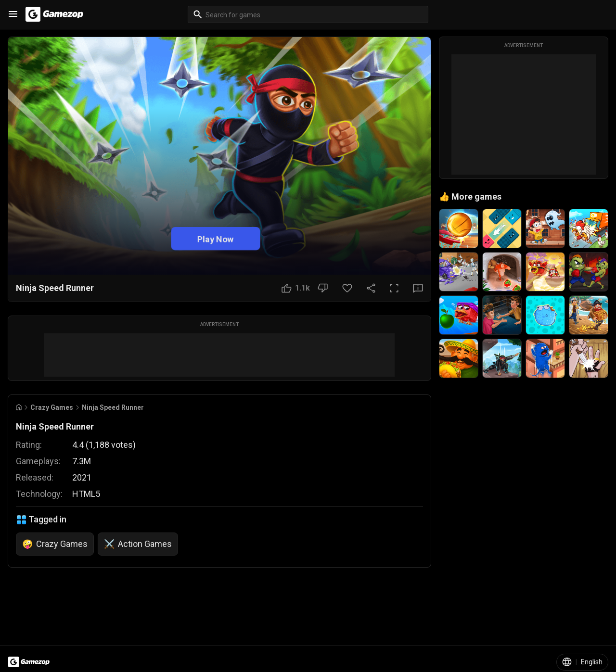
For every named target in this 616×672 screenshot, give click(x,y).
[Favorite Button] (347, 288)
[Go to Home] (19, 407)
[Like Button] (296, 288)
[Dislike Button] (323, 288)
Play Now (216, 238)
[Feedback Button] (418, 288)
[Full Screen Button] (394, 288)
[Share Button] (371, 288)
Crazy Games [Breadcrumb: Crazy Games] (52, 407)
